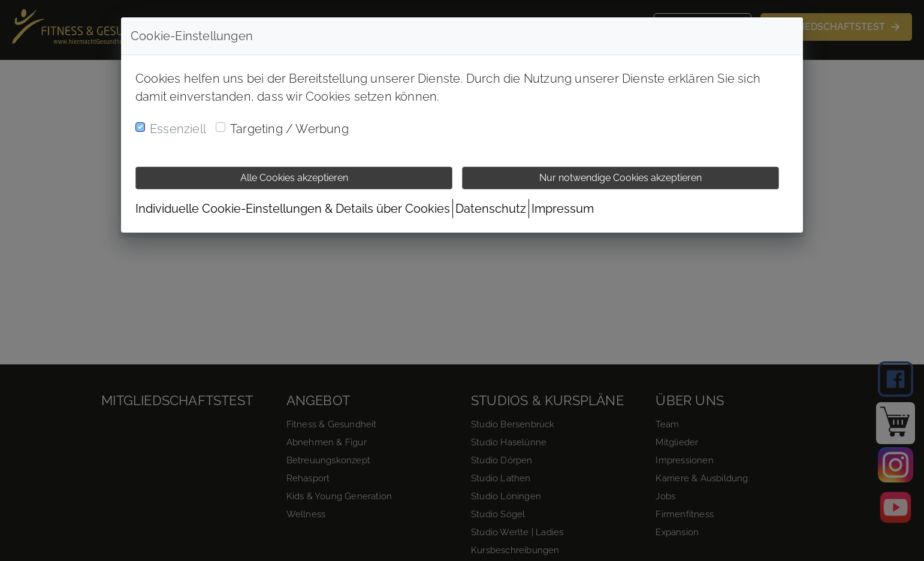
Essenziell (178, 129)
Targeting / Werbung (289, 129)
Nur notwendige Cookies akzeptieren (620, 178)
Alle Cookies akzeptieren (294, 178)
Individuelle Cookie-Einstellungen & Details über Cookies (293, 209)
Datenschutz (491, 209)
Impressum (563, 209)
